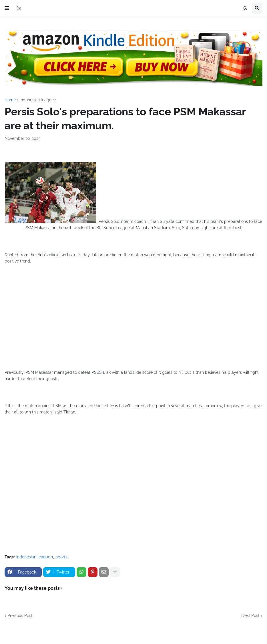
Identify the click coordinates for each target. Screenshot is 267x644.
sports (62, 557)
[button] (7, 8)
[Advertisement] (133, 322)
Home (10, 100)
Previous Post (20, 615)
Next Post (250, 615)
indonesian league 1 (38, 100)
